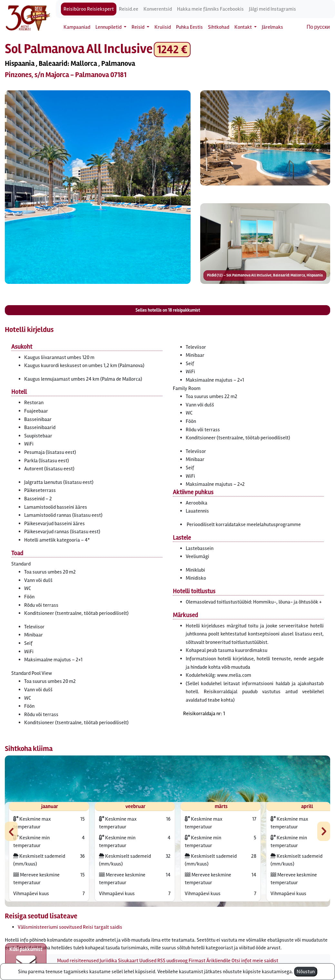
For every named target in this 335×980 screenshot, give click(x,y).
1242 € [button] (172, 50)
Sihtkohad (219, 27)
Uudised (148, 961)
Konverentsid (158, 9)
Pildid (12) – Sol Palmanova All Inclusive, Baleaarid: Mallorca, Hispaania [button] (265, 275)
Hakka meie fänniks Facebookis (210, 9)
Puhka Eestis (189, 27)
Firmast (197, 961)
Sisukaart (128, 961)
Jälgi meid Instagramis (272, 9)
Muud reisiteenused (78, 961)
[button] (98, 187)
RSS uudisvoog (172, 961)
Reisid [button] (138, 27)
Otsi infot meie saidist (255, 961)
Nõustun (306, 972)
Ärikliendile (218, 961)
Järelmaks (272, 27)
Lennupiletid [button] (109, 27)
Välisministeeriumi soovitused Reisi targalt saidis (70, 927)
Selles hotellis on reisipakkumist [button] (168, 310)
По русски (318, 27)
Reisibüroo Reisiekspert (89, 9)
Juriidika (108, 961)
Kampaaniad (77, 27)
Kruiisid (163, 27)
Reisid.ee (129, 9)
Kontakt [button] (244, 27)
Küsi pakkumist (26, 959)
